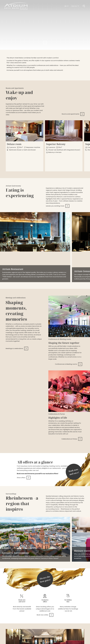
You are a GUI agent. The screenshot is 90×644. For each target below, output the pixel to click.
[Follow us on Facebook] (73, 639)
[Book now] (75, 6)
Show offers (24, 441)
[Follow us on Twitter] (82, 639)
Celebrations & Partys (72, 402)
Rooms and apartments (73, 114)
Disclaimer (16, 639)
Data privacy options (28, 639)
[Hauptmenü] (84, 6)
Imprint (8, 639)
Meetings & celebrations (17, 312)
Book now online (45, 578)
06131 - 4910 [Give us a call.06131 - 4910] (38, 626)
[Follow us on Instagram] (78, 639)
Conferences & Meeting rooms (69, 327)
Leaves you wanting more (58, 199)
